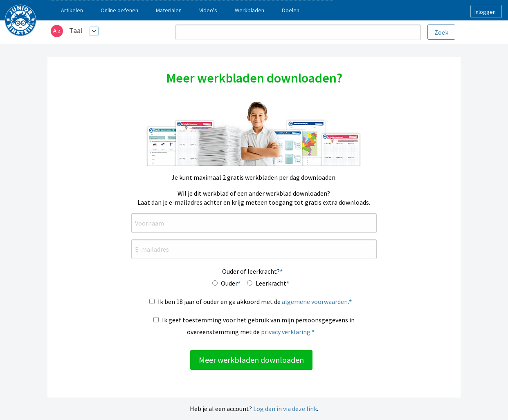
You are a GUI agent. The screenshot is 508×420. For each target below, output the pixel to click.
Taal (76, 30)
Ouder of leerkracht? (251, 271)
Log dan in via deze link (285, 409)
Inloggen (485, 12)
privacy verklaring (286, 332)
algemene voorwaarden (315, 302)
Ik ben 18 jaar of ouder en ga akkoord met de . (253, 302)
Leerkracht (271, 283)
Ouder (229, 283)
